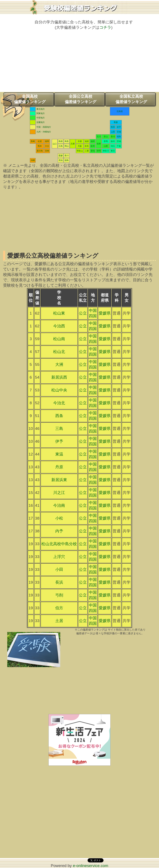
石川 (99, 137)
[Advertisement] (79, 63)
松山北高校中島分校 (59, 544)
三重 (87, 151)
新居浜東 (59, 480)
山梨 (106, 146)
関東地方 (41, 113)
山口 (55, 144)
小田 (59, 569)
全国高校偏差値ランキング (30, 99)
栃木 (113, 141)
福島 (119, 137)
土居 (59, 621)
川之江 (59, 493)
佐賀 (40, 141)
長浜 (59, 582)
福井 (93, 141)
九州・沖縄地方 (44, 132)
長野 (99, 144)
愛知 (93, 151)
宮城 (119, 132)
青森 (116, 122)
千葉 (119, 146)
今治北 (59, 403)
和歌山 (80, 151)
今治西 (59, 326)
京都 (80, 141)
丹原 (59, 467)
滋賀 (87, 141)
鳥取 (67, 141)
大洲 (59, 364)
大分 (47, 146)
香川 (67, 156)
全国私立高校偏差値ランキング (131, 99)
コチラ (105, 27)
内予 (59, 531)
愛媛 (61, 156)
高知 (61, 160)
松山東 (59, 313)
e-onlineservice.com (91, 866)
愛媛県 (105, 313)
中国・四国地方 (44, 127)
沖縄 (33, 160)
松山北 (59, 352)
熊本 (40, 146)
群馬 (106, 141)
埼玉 (113, 146)
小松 (59, 518)
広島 (61, 146)
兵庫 (73, 144)
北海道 (120, 111)
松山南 (59, 339)
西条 (59, 416)
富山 (106, 137)
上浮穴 (59, 557)
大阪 (80, 146)
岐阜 (93, 146)
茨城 (119, 141)
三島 (59, 429)
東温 (59, 454)
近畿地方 (41, 122)
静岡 (99, 151)
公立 (83, 313)
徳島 (67, 160)
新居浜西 (59, 377)
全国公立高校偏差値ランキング (81, 99)
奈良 (87, 146)
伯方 (59, 608)
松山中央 (59, 390)
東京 (113, 151)
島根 (61, 141)
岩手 (119, 127)
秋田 (113, 127)
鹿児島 (40, 151)
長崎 (33, 141)
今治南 (59, 505)
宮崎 (47, 151)
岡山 (67, 146)
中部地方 (41, 118)
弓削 (59, 595)
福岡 (47, 141)
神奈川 (106, 151)
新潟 (113, 137)
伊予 (59, 441)
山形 (113, 132)
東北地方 (41, 109)
